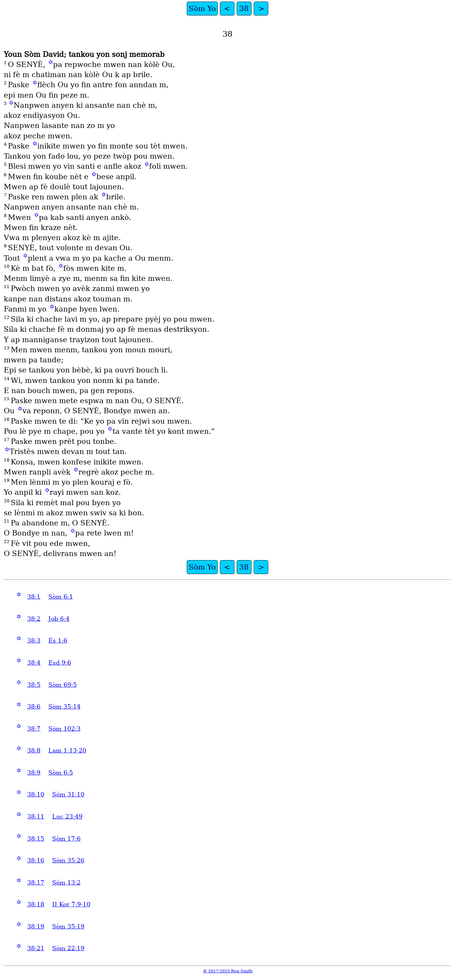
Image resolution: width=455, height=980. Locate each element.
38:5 (34, 685)
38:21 (36, 948)
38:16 (36, 860)
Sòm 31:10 (68, 794)
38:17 (36, 883)
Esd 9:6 (60, 663)
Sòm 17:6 (66, 839)
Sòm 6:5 (61, 773)
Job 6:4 (59, 619)
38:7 (34, 729)
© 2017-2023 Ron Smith (228, 971)
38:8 (34, 750)
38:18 (36, 904)
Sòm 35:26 (68, 860)
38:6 (34, 707)
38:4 (34, 663)
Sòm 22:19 (68, 948)
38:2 (34, 619)
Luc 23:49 (67, 817)
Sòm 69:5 (63, 685)
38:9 (34, 773)
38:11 (36, 817)
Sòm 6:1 (61, 597)
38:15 (36, 839)
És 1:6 (58, 641)
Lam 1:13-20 (67, 750)
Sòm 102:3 (64, 729)
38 (244, 9)
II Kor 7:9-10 (71, 904)
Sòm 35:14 (64, 707)
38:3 (34, 641)
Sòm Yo (202, 9)
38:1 (34, 597)
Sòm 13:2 (66, 883)
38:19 (36, 926)
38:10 (36, 794)
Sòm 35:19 (68, 926)
